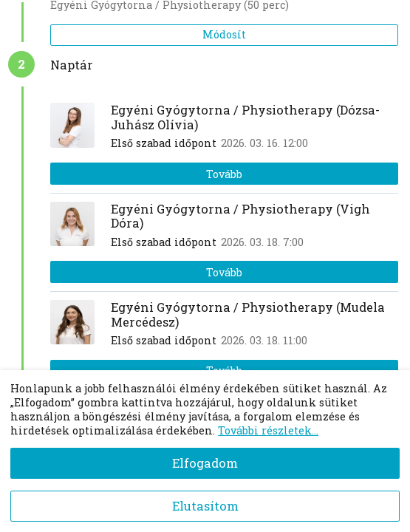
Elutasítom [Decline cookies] (205, 506)
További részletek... (268, 430)
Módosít (224, 34)
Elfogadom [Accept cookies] (205, 463)
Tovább (224, 174)
